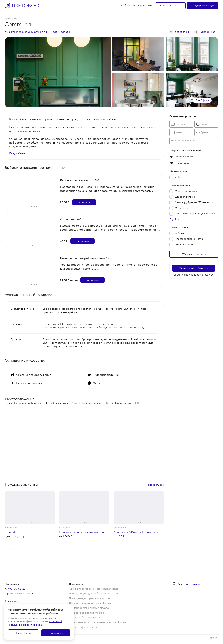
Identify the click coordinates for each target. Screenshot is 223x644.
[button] (8, 547)
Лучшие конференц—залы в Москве (90, 603)
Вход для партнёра (189, 584)
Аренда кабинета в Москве (85, 617)
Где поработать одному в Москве (89, 608)
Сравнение (145, 5)
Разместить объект (171, 5)
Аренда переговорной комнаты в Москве (94, 589)
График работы (61, 32)
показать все (156, 485)
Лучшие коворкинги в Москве (86, 613)
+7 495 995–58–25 (15, 589)
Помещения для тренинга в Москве (90, 598)
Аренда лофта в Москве (83, 627)
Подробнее (17, 153)
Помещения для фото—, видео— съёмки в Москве (97, 622)
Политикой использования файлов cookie (35, 623)
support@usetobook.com (19, 593)
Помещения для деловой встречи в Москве (95, 593)
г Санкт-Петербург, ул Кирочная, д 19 (26, 32)
